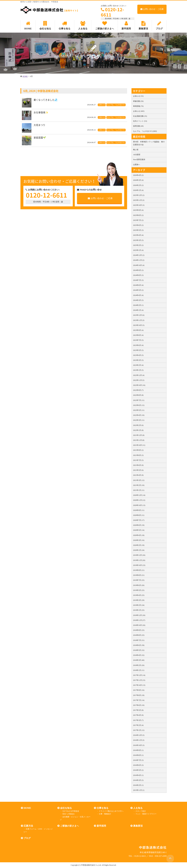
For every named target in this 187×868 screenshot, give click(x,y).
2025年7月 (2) (138, 220)
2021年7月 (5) (138, 460)
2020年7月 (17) (139, 520)
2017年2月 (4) (138, 725)
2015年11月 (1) (139, 790)
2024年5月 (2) (138, 290)
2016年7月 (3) (138, 760)
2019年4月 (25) (139, 595)
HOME (27, 808)
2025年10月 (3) (139, 205)
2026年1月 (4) (138, 190)
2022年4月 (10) (139, 415)
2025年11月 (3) (139, 200)
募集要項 (137, 826)
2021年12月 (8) (139, 435)
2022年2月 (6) (138, 425)
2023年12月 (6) (139, 315)
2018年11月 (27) (139, 620)
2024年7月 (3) (138, 280)
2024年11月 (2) (139, 260)
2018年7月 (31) (139, 640)
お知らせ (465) (139, 111)
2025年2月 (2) (138, 245)
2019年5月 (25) (139, 590)
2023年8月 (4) (138, 335)
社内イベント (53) (140, 121)
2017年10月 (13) (139, 685)
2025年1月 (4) (138, 250)
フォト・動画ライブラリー (145, 814)
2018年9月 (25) (139, 630)
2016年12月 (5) (139, 735)
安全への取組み (68, 814)
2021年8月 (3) (138, 455)
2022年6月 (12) (139, 405)
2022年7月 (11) (139, 400)
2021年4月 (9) (138, 475)
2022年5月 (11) (139, 410)
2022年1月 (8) (138, 430)
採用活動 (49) (138, 126)
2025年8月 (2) (138, 215)
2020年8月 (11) (139, 515)
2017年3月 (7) (138, 720)
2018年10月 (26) (139, 625)
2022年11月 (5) (139, 380)
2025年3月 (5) (138, 240)
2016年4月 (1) (138, 775)
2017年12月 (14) (139, 675)
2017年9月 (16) (139, 690)
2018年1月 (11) (139, 670)
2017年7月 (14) (139, 700)
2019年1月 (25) (139, 610)
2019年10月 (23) (139, 565)
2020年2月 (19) (139, 545)
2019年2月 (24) (139, 605)
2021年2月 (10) (139, 485)
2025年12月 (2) (139, 195)
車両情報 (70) (138, 106)
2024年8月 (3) (138, 275)
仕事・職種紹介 (104, 814)
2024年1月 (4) (138, 310)
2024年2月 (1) (138, 305)
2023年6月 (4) (138, 345)
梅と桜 (136, 150)
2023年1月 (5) (138, 370)
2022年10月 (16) (139, 385)
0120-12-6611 (112, 12)
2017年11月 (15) (139, 680)
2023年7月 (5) (138, 340)
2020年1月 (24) (139, 550)
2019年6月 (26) (139, 585)
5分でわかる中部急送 (70, 811)
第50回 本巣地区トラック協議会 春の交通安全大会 (149, 143)
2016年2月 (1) (138, 785)
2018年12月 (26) (139, 615)
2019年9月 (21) (139, 570)
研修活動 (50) (138, 101)
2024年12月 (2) (139, 255)
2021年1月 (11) (139, 490)
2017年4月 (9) (138, 715)
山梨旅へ (137, 165)
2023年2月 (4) (138, 365)
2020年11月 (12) (139, 500)
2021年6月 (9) (138, 465)
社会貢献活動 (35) (140, 116)
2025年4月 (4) (138, 235)
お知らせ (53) (138, 96)
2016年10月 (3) (139, 745)
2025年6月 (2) (138, 225)
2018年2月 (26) (139, 665)
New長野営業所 (139, 160)
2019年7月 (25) (139, 580)
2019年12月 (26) (139, 555)
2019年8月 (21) (139, 575)
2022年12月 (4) (139, 375)
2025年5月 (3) (138, 230)
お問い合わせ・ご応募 (152, 9)
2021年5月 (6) (138, 470)
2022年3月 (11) (139, 420)
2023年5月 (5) (138, 350)
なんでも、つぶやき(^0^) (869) (145, 131)
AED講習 (137, 155)
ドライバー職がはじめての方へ (110, 811)
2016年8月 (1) (138, 755)
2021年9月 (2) (138, 450)
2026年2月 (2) (138, 185)
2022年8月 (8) (138, 395)
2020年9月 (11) (139, 510)
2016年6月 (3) (138, 765)
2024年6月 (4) (138, 285)
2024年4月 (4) (138, 295)
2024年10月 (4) (139, 265)
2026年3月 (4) (138, 180)
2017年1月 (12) (139, 730)
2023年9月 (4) (138, 330)
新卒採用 (101, 826)
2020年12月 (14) (139, 495)
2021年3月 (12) (139, 480)
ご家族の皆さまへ (69, 826)
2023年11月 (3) (139, 320)
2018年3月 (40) (139, 660)
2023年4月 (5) (138, 355)
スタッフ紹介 (140, 811)
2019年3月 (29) (139, 600)
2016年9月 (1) (138, 750)
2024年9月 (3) (138, 270)
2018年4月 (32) (139, 655)
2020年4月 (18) (139, 535)
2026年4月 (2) (138, 175)
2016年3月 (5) (138, 780)
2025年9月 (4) (138, 210)
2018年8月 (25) (139, 635)
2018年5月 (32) (139, 650)
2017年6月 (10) (139, 705)
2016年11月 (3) (139, 740)
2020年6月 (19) (139, 525)
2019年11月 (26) (139, 560)
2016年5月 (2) (138, 770)
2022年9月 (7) (138, 390)
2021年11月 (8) (139, 440)
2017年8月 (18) (139, 695)
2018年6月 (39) (139, 645)
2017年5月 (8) (138, 710)
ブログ (27, 838)
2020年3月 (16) (139, 540)
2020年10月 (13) (139, 505)
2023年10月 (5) (139, 325)
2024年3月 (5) (138, 300)
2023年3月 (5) (138, 360)
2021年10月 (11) (139, 445)
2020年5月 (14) (139, 530)
